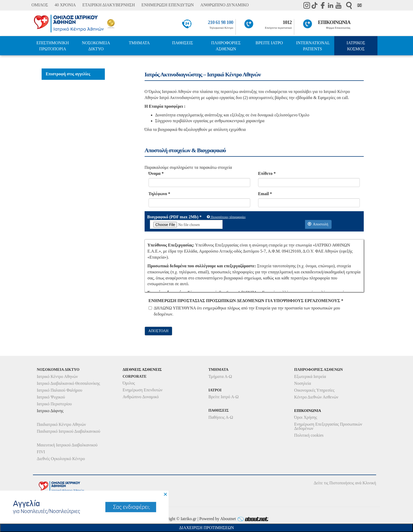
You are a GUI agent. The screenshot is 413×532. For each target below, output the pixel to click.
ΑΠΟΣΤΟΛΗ (158, 331)
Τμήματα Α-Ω (220, 376)
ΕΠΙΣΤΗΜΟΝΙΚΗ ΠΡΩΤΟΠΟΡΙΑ (53, 46)
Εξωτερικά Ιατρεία (310, 376)
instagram (307, 5)
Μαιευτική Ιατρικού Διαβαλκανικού (67, 445)
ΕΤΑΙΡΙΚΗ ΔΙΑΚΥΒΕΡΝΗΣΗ (109, 5)
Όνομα (156, 173)
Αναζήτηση (349, 5)
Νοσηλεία (303, 383)
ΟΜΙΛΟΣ (40, 5)
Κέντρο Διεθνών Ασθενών (316, 397)
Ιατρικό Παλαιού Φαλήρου (60, 390)
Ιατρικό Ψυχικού (51, 397)
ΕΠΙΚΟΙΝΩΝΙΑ (334, 22)
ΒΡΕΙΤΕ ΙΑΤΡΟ (269, 43)
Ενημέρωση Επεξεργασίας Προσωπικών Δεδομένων (328, 426)
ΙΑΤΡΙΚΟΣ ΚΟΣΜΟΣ (356, 46)
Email (265, 194)
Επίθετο (267, 173)
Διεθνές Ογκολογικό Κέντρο (61, 459)
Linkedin (331, 5)
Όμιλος (129, 383)
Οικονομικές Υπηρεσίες (314, 390)
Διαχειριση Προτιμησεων (206, 528)
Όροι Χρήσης (306, 417)
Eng (360, 5)
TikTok (315, 5)
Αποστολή (318, 224)
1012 (287, 22)
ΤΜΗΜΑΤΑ (139, 43)
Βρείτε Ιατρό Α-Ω (223, 397)
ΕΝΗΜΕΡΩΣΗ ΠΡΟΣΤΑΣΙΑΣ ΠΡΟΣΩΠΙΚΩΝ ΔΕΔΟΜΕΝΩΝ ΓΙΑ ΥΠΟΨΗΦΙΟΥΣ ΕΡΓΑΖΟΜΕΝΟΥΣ (246, 301)
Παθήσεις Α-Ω (221, 417)
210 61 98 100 (220, 22)
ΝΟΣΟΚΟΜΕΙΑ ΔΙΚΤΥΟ (96, 46)
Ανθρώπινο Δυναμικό (141, 397)
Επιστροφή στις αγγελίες (68, 74)
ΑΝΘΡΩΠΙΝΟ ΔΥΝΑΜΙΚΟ (224, 5)
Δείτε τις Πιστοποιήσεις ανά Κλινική (345, 483)
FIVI (41, 452)
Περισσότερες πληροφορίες (226, 217)
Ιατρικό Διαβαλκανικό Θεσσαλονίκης (68, 383)
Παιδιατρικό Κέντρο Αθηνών (62, 424)
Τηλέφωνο (159, 194)
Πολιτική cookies (309, 435)
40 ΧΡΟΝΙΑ (65, 5)
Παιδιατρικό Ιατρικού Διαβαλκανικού (69, 431)
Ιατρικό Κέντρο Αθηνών (57, 376)
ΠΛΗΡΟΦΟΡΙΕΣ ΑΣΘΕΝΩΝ (226, 46)
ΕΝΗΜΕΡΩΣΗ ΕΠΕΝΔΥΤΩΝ (168, 5)
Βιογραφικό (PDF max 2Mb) (174, 217)
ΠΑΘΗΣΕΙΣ (183, 43)
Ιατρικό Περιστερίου (54, 404)
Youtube (338, 5)
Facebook (323, 5)
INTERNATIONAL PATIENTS (313, 46)
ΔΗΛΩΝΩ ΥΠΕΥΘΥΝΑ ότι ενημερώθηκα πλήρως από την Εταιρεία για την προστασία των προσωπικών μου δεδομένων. (244, 311)
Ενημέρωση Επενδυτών (142, 390)
